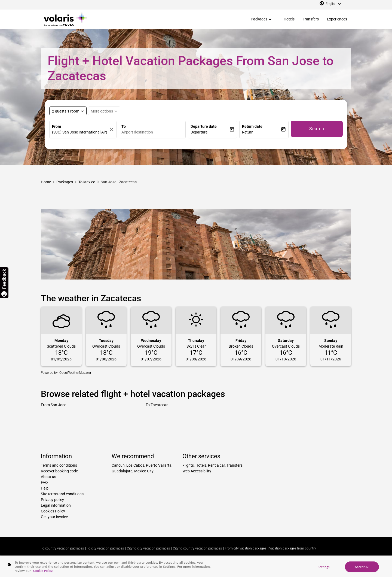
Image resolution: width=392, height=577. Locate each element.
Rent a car (216, 465)
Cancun (118, 465)
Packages (259, 19)
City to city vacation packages (148, 548)
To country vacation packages (62, 548)
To (124, 126)
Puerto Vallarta (159, 465)
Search (317, 129)
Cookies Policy (53, 511)
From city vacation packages (246, 548)
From (56, 126)
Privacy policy (52, 500)
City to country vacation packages (197, 548)
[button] (210, 132)
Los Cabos (135, 465)
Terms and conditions (59, 465)
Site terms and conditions (62, 494)
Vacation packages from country (293, 548)
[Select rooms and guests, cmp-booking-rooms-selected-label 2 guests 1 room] (68, 111)
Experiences (337, 19)
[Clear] (112, 130)
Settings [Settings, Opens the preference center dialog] (324, 567)
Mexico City (144, 471)
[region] (196, 567)
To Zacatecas (157, 405)
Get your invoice (54, 517)
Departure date (204, 126)
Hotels (289, 19)
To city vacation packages (105, 548)
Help (45, 488)
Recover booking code (59, 471)
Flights (188, 465)
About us (48, 477)
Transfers (311, 19)
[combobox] (154, 132)
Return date (252, 126)
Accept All (362, 567)
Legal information (56, 505)
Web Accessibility (197, 471)
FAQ (44, 482)
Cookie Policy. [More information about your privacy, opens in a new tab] (43, 571)
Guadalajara (122, 471)
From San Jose (53, 405)
